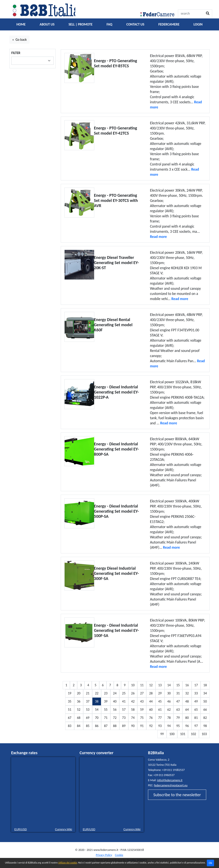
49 (196, 701)
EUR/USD (21, 829)
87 (106, 726)
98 (205, 726)
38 (97, 701)
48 (187, 701)
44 (151, 701)
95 (178, 726)
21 (88, 693)
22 (97, 693)
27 (142, 693)
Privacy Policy (104, 855)
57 (124, 710)
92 (151, 726)
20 (79, 693)
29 (160, 693)
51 (70, 710)
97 (196, 726)
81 (196, 718)
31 (178, 693)
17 (196, 685)
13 (160, 685)
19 (70, 693)
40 (115, 701)
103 (204, 734)
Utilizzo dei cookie (68, 863)
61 (160, 710)
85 (88, 726)
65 (196, 710)
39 (106, 701)
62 (169, 710)
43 (142, 701)
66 (205, 710)
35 (70, 701)
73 (124, 718)
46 (169, 701)
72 (115, 718)
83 (70, 726)
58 (133, 710)
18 (205, 685)
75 (142, 718)
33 (196, 693)
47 (178, 701)
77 (160, 718)
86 (97, 726)
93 (160, 726)
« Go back (19, 40)
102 (193, 734)
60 (151, 710)
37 (88, 701)
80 (187, 718)
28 (151, 693)
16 (187, 685)
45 (160, 701)
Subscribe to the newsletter (177, 795)
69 (88, 718)
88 (115, 726)
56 (115, 710)
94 (169, 726)
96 (187, 726)
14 (169, 685)
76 (151, 718)
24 (115, 693)
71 (106, 718)
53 (88, 710)
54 (97, 710)
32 (187, 693)
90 (133, 726)
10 (133, 685)
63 (178, 710)
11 (142, 685)
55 (106, 710)
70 (97, 718)
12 (151, 685)
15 (178, 685)
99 (162, 734)
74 (133, 718)
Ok (210, 863)
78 (169, 718)
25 (124, 693)
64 (187, 710)
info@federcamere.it (170, 780)
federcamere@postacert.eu (171, 785)
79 (178, 718)
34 (205, 693)
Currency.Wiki (64, 829)
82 (205, 718)
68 (79, 718)
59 (142, 710)
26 (133, 693)
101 (183, 734)
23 (106, 693)
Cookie (119, 855)
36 (79, 701)
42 (133, 701)
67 (70, 718)
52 (79, 710)
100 (172, 734)
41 (124, 701)
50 (205, 701)
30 (169, 693)
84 (79, 726)
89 (124, 726)
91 (142, 726)
